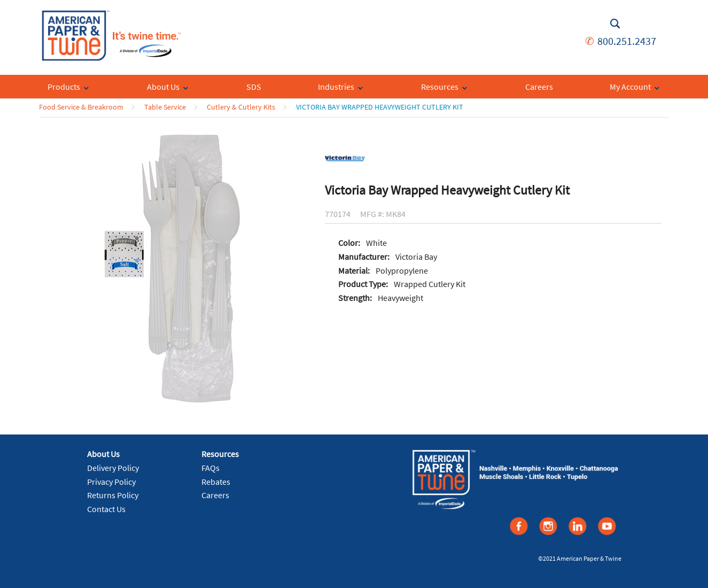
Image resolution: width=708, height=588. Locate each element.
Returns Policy (113, 495)
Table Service (165, 107)
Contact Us (106, 509)
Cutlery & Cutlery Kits (241, 107)
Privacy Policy (111, 482)
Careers (215, 495)
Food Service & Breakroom (81, 107)
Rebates (216, 482)
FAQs (211, 468)
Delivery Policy (113, 468)
